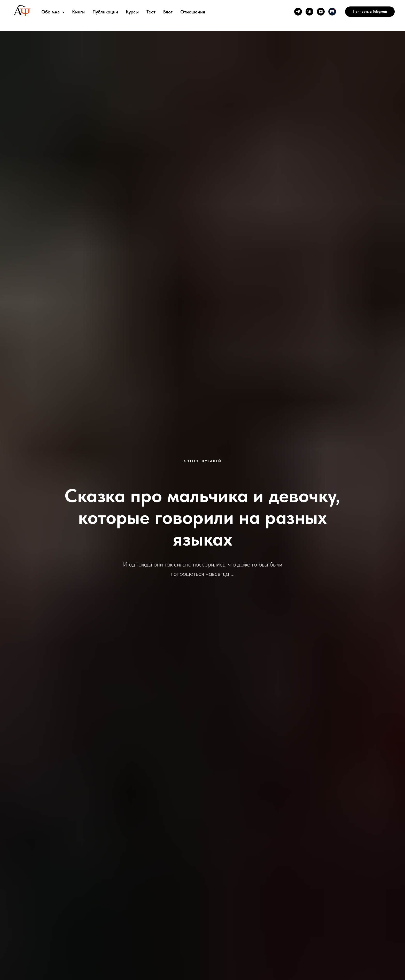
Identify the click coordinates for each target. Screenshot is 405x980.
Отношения (193, 12)
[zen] (321, 12)
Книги (78, 12)
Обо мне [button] (51, 12)
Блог (168, 12)
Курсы (132, 12)
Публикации (105, 12)
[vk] (309, 12)
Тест (151, 12)
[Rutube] (332, 12)
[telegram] (298, 12)
